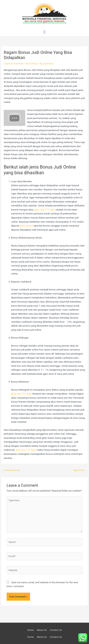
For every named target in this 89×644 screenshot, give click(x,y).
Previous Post (11, 470)
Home (31, 630)
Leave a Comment (14, 63)
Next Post (80, 470)
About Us (42, 630)
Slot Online (32, 63)
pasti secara (27, 226)
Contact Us (56, 630)
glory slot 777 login (45, 210)
